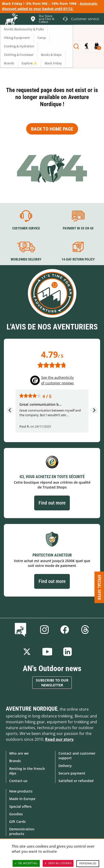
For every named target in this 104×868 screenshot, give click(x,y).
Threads (85, 630)
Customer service (26, 228)
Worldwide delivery (26, 259)
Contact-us (18, 781)
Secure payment (72, 773)
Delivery (65, 766)
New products (21, 791)
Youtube (47, 652)
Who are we (19, 753)
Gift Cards (17, 822)
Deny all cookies (58, 863)
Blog (21, 630)
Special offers (20, 806)
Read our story (59, 739)
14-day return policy (78, 259)
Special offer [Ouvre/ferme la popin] (99, 587)
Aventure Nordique (32, 709)
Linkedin (68, 652)
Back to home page (52, 129)
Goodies (16, 814)
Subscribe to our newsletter (52, 683)
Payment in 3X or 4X (78, 228)
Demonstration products (22, 831)
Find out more (52, 503)
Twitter (27, 652)
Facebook (65, 630)
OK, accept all (26, 863)
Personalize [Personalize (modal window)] (88, 864)
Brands (15, 761)
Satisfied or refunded (76, 781)
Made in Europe (22, 799)
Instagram (44, 630)
